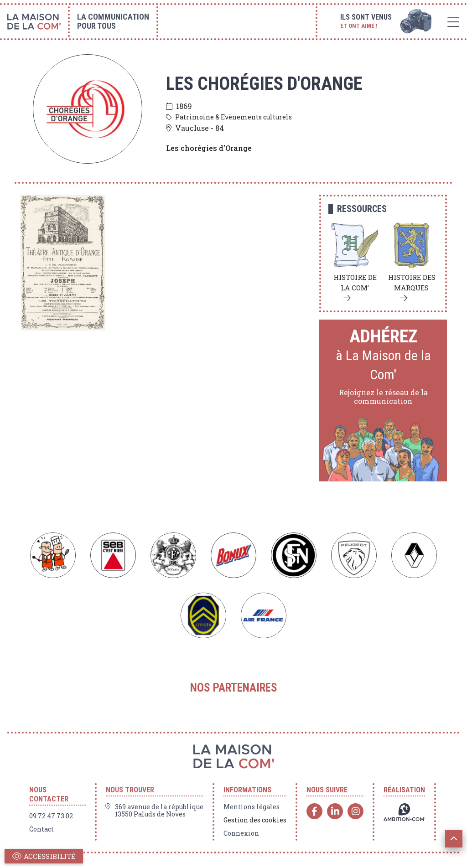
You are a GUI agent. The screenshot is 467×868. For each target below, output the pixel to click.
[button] (454, 839)
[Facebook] (314, 811)
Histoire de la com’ (355, 282)
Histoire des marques (412, 282)
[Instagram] (355, 811)
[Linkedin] (335, 811)
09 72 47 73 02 (51, 816)
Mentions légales (252, 807)
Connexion (241, 833)
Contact (42, 829)
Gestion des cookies (255, 820)
